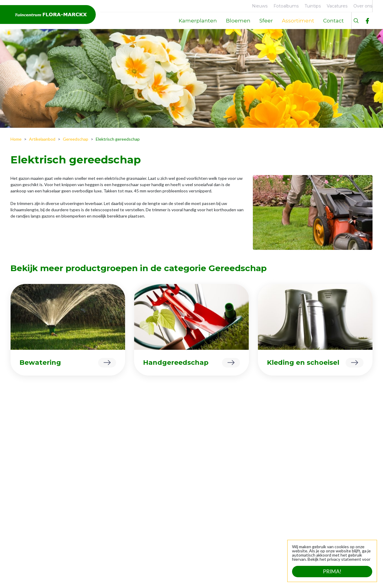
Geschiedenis (28, 508)
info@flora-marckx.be (348, 515)
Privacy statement (157, 576)
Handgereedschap (176, 363)
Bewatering (40, 363)
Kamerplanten (101, 489)
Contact (23, 517)
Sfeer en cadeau (102, 517)
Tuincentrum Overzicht (111, 576)
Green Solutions (66, 576)
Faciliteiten (25, 498)
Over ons (24, 489)
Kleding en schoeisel (303, 363)
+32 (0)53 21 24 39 (351, 508)
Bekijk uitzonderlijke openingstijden (193, 556)
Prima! (332, 572)
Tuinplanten (99, 508)
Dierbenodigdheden (106, 498)
